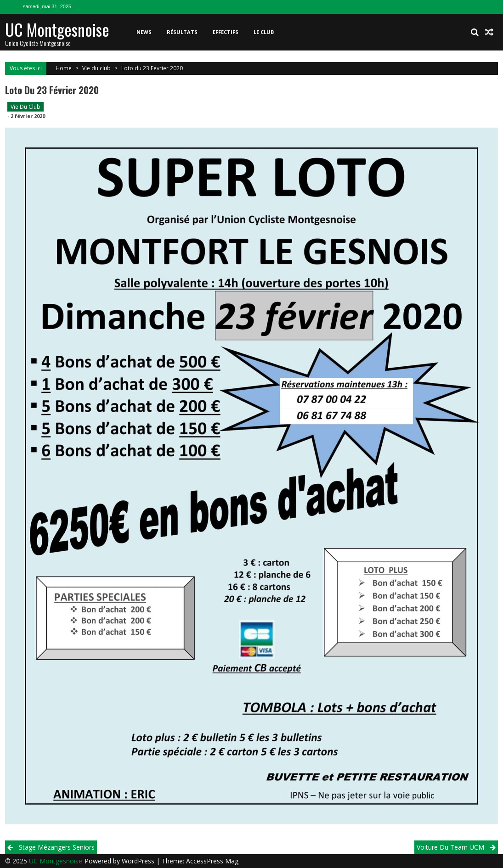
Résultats (182, 32)
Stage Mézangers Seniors (57, 847)
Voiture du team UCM (450, 847)
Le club (264, 32)
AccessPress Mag (212, 861)
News (144, 32)
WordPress (139, 861)
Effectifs (226, 32)
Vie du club (96, 68)
